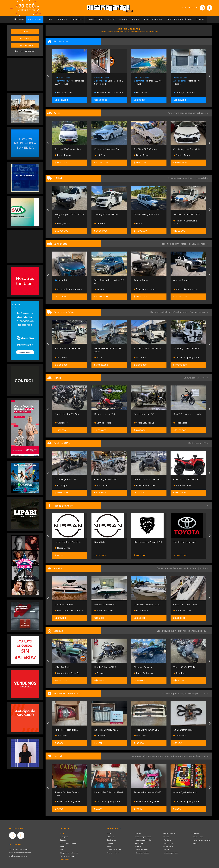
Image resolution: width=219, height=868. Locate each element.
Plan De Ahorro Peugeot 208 (148, 542)
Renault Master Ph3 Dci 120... (188, 214)
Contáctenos (64, 859)
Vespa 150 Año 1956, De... (185, 667)
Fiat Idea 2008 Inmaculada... (69, 149)
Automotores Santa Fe (67, 673)
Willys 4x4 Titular (63, 667)
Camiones (111, 843)
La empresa (64, 837)
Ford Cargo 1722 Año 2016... (187, 348)
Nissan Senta (62, 548)
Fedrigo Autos (181, 155)
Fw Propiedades (64, 93)
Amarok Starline (181, 280)
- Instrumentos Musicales (201, 840)
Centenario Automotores (68, 289)
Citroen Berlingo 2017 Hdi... (147, 214)
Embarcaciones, (165, 568)
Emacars (100, 673)
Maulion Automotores (185, 289)
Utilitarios (110, 837)
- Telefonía (167, 840)
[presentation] (48, 76)
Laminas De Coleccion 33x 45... (109, 792)
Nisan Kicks (100, 542)
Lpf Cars (99, 155)
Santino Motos (103, 423)
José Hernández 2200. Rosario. (69, 81)
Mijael (98, 358)
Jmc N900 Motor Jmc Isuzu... (148, 348)
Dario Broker (141, 611)
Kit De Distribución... (183, 730)
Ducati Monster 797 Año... (67, 414)
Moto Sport (180, 423)
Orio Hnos (100, 224)
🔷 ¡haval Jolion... (63, 280)
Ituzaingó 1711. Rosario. (187, 81)
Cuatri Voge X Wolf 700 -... (107, 479)
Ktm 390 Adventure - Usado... (188, 414)
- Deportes (195, 833)
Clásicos (138, 833)
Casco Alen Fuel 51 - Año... (186, 605)
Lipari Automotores (144, 485)
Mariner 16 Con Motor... (105, 605)
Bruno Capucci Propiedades (109, 93)
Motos (109, 846)
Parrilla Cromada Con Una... (147, 730)
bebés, (174, 756)
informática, (158, 756)
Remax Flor (141, 93)
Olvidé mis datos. (25, 51)
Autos (109, 833)
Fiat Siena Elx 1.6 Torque (145, 149)
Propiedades (140, 843)
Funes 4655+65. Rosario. (148, 81)
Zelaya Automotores (145, 289)
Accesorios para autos (143, 837)
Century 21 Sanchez (184, 93)
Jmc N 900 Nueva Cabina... (68, 348)
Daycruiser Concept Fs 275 (147, 605)
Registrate (25, 38)
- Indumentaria (197, 837)
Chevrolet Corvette (143, 667)
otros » (205, 756)
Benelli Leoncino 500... (105, 414)
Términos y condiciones (69, 843)
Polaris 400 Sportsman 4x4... (148, 479)
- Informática (168, 846)
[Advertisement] (25, 74)
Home (62, 833)
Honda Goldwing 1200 (105, 667)
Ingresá (25, 31)
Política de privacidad (68, 856)
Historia (63, 850)
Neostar (99, 289)
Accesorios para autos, (173, 694)
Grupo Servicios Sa (144, 423)
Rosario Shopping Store (186, 358)
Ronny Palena (63, 155)
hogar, (167, 756)
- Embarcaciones (141, 850)
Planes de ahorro (113, 853)
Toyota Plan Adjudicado (185, 542)
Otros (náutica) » (200, 568)
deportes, (183, 756)
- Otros (194, 843)
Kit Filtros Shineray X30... (106, 730)
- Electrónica (168, 843)
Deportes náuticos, (183, 568)
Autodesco (61, 423)
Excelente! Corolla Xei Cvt (107, 149)
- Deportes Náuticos (142, 853)
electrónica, (146, 756)
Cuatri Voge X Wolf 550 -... (67, 479)
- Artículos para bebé (171, 853)
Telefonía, (135, 756)
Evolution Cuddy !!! (64, 605)
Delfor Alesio (141, 155)
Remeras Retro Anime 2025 (147, 792)
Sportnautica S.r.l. (183, 485)
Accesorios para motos (195, 694)
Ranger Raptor (141, 280)
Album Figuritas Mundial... (186, 792)
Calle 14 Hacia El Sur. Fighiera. (109, 81)
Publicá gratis (25, 45)
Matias (138, 224)
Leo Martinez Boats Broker (69, 611)
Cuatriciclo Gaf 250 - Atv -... (186, 479)
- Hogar (166, 850)
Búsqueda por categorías (69, 853)
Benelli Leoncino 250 (144, 414)
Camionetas (111, 840)
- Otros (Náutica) (169, 833)
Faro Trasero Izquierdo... (66, 730)
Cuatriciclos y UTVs (114, 850)
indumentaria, (194, 756)
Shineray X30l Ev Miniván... (107, 214)
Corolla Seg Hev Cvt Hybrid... (187, 149)
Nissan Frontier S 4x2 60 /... (68, 542)
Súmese (63, 840)
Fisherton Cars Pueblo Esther (185, 222)
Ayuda (62, 846)
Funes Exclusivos (143, 673)
